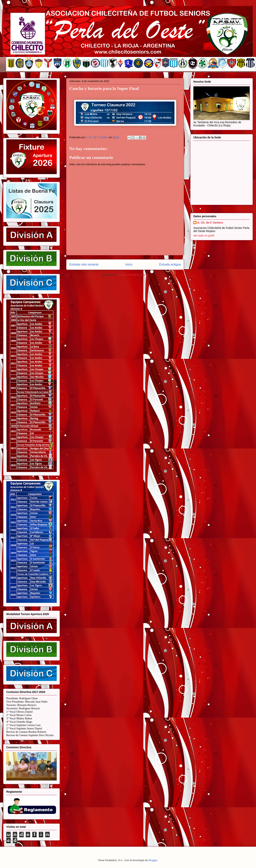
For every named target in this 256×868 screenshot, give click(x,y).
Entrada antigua (170, 264)
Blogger (153, 860)
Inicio (129, 264)
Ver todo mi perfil (204, 236)
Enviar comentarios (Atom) (133, 275)
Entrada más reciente (84, 264)
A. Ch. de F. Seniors (210, 223)
